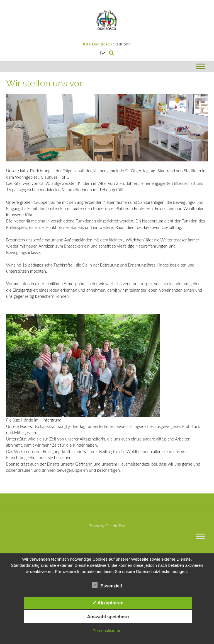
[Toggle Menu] (201, 66)
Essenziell (107, 585)
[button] (15, 128)
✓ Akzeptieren (108, 603)
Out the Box (115, 526)
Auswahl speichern (108, 617)
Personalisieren (107, 630)
